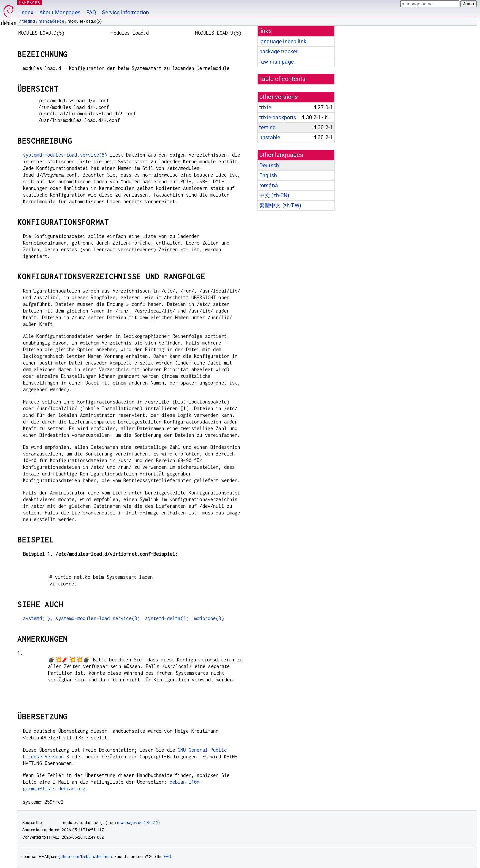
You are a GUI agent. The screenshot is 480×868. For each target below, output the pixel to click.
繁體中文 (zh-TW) (280, 205)
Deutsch (269, 165)
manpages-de (51, 21)
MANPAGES (30, 2)
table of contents (283, 79)
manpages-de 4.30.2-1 (138, 823)
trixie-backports (278, 117)
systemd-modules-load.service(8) (65, 155)
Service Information (125, 12)
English (268, 175)
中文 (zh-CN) (274, 195)
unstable (270, 137)
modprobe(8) (209, 618)
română (269, 185)
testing (29, 21)
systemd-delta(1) (167, 618)
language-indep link (283, 41)
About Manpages (60, 12)
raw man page (276, 62)
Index (27, 12)
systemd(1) (37, 618)
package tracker (278, 51)
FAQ (91, 12)
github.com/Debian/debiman (85, 857)
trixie (265, 107)
